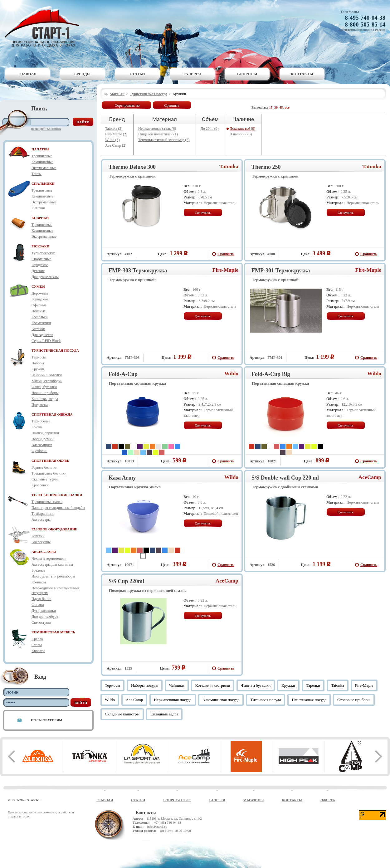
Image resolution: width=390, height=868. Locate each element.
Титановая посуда (266, 700)
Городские (40, 265)
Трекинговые (42, 156)
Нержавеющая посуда (173, 700)
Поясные (39, 311)
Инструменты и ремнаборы (53, 576)
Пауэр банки (41, 599)
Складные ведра (164, 714)
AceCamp (370, 477)
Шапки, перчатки (45, 433)
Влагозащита (42, 445)
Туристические (44, 253)
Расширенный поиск (46, 129)
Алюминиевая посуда (221, 700)
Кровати (38, 651)
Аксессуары (41, 519)
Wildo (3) (112, 140)
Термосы (39, 357)
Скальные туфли (45, 479)
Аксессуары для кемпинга (52, 564)
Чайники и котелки (47, 375)
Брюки (37, 427)
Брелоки (38, 570)
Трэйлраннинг (43, 514)
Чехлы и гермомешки (49, 558)
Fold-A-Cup (123, 374)
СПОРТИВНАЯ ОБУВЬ (50, 461)
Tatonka (229, 166)
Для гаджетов (42, 335)
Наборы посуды (145, 685)
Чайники (177, 685)
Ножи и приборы (45, 393)
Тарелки (313, 685)
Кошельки (40, 317)
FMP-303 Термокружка (138, 271)
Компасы (39, 582)
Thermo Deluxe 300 (132, 167)
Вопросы (247, 74)
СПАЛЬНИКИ (43, 183)
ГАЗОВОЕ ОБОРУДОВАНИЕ (54, 529)
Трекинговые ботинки (49, 473)
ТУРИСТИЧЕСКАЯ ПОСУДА (55, 350)
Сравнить (172, 105)
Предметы (40, 405)
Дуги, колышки (44, 611)
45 (281, 107)
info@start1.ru (157, 827)
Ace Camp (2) (116, 145)
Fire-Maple (225, 270)
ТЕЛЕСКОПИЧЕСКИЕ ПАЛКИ (57, 495)
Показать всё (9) (242, 129)
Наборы (38, 363)
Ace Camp (134, 700)
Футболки (39, 451)
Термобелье (41, 421)
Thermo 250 (266, 167)
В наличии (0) (241, 134)
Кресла (37, 639)
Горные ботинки (44, 467)
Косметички (41, 323)
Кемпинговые (42, 162)
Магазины (254, 800)
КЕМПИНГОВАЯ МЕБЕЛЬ (53, 632)
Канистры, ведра (45, 399)
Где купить (203, 212)
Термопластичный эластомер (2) (164, 140)
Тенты (37, 174)
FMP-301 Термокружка (281, 271)
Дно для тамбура (45, 617)
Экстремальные (44, 168)
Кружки (38, 369)
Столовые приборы (354, 700)
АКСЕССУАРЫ (44, 552)
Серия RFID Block (46, 341)
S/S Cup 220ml (126, 581)
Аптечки (38, 329)
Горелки (38, 536)
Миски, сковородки (47, 381)
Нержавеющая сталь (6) (157, 129)
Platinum (38, 208)
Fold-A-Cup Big (271, 374)
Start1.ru (117, 94)
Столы (37, 645)
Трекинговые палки (47, 502)
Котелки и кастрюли (213, 685)
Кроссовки (40, 485)
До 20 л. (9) (210, 129)
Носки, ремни (42, 439)
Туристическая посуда (149, 94)
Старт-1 (44, 27)
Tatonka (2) (114, 129)
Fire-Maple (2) (116, 134)
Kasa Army (122, 478)
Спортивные (41, 259)
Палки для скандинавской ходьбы (58, 508)
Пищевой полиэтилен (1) (158, 134)
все (287, 107)
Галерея (192, 74)
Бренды (83, 74)
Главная (27, 74)
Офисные (39, 305)
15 (271, 107)
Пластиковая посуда (309, 700)
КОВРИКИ (40, 218)
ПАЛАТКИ (40, 149)
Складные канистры (122, 714)
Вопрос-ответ (177, 800)
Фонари (38, 605)
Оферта (328, 800)
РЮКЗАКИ (40, 246)
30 (276, 107)
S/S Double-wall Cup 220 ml (285, 478)
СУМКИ (38, 286)
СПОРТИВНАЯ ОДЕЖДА (52, 414)
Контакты (302, 74)
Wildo (231, 374)
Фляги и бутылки (256, 685)
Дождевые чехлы (45, 277)
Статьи (137, 74)
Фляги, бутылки (44, 387)
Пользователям (47, 720)
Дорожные (40, 293)
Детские (38, 271)
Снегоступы (41, 622)
